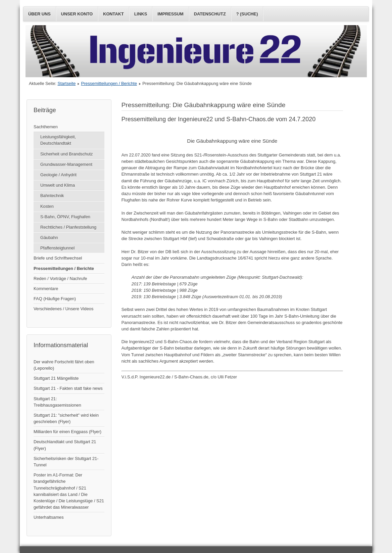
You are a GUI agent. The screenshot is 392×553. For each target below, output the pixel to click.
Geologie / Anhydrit (58, 175)
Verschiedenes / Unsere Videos (63, 309)
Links (141, 14)
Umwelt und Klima (58, 185)
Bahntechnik (52, 196)
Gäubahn (49, 238)
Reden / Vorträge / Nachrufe (60, 279)
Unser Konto (77, 14)
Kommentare (46, 289)
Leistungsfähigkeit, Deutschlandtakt (58, 140)
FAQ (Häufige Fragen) (55, 299)
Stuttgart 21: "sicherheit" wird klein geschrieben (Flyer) (66, 418)
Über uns (39, 14)
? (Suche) (247, 14)
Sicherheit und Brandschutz (67, 154)
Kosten (47, 206)
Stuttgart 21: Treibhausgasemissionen (57, 402)
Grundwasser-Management (66, 164)
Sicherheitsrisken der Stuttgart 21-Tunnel (66, 462)
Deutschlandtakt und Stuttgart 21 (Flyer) (65, 445)
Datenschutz (210, 14)
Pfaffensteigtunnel (57, 248)
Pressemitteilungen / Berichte (109, 83)
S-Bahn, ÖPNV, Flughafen (65, 217)
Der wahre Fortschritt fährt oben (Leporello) (64, 365)
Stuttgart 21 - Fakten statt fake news (68, 388)
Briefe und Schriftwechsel (58, 258)
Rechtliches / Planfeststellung (68, 227)
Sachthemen (46, 127)
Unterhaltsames (49, 517)
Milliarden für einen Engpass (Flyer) (67, 432)
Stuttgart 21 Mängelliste (56, 378)
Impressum (170, 14)
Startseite (66, 83)
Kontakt (113, 14)
